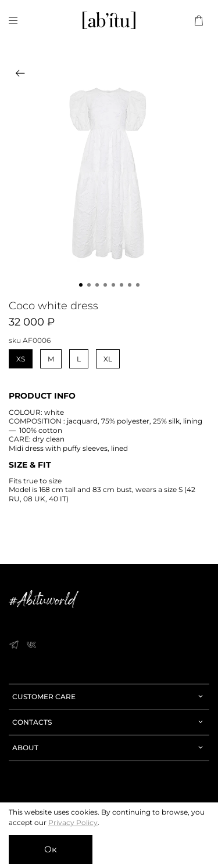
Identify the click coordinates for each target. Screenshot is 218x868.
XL (108, 359)
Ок (51, 849)
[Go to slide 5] (113, 285)
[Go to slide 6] (121, 285)
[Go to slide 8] (138, 285)
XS (21, 359)
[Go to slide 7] (130, 285)
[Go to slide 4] (105, 285)
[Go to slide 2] (89, 285)
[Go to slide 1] (81, 285)
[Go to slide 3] (97, 285)
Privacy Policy (73, 822)
